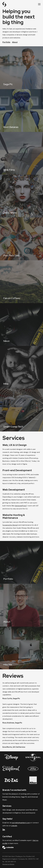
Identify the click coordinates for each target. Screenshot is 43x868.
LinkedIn (14, 826)
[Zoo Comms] (21, 196)
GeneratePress (20, 506)
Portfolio (6, 42)
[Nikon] (21, 324)
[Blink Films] (21, 153)
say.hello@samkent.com (21, 823)
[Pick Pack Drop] (21, 239)
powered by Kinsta (10, 525)
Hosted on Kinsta (8, 864)
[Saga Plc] (21, 68)
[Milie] (21, 367)
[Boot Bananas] (21, 110)
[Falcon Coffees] (21, 282)
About (15, 42)
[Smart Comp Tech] (21, 410)
